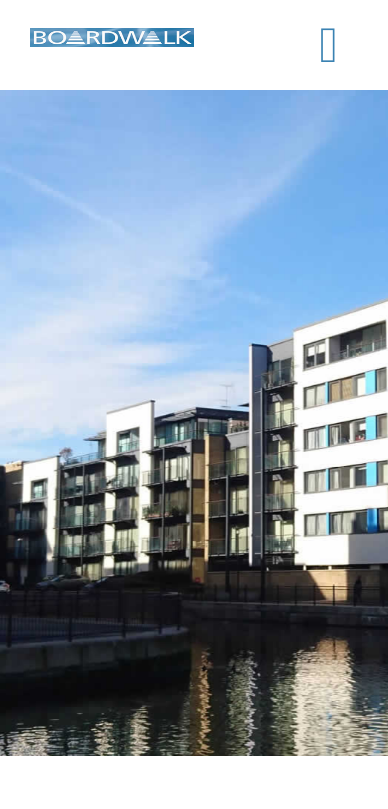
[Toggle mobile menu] (329, 45)
